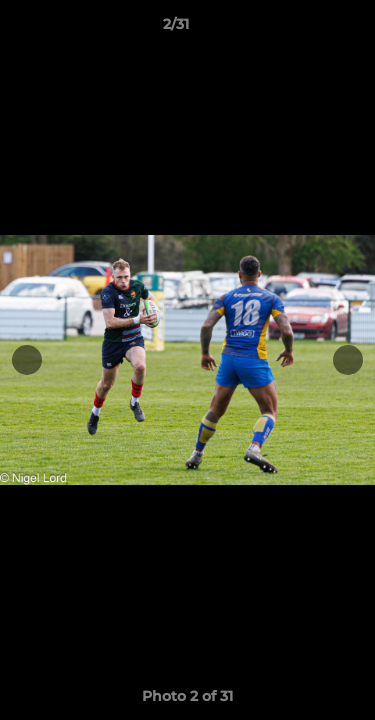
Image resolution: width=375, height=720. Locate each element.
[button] (303, 29)
